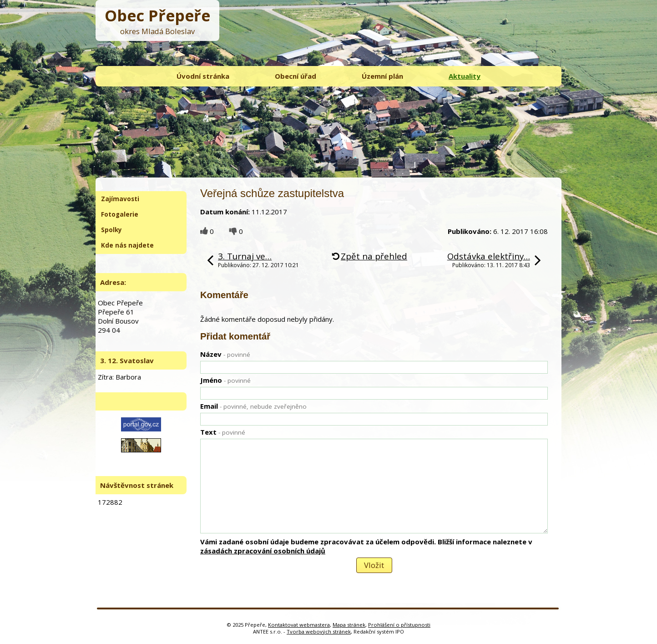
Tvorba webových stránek (319, 631)
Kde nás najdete (127, 245)
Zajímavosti (120, 199)
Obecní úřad (296, 76)
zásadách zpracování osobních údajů (263, 551)
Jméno (225, 380)
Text (223, 432)
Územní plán (382, 76)
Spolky (111, 230)
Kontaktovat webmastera (299, 625)
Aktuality (465, 76)
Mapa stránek (349, 625)
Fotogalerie (120, 214)
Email (253, 406)
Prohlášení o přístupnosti (399, 625)
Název (225, 354)
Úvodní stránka (203, 76)
